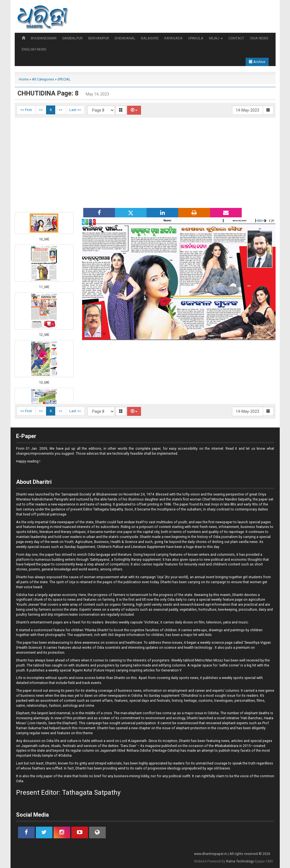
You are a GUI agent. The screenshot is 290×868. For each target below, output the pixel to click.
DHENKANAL (125, 38)
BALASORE (150, 38)
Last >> (75, 110)
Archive (257, 62)
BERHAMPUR (99, 38)
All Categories (43, 79)
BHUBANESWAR (44, 38)
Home (24, 79)
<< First (26, 110)
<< (41, 110)
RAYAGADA (173, 38)
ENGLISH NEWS (34, 49)
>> (60, 110)
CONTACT (236, 38)
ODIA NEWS (259, 38)
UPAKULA (196, 38)
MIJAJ (216, 38)
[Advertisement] (145, 162)
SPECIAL (64, 79)
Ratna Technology (240, 861)
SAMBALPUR (72, 38)
